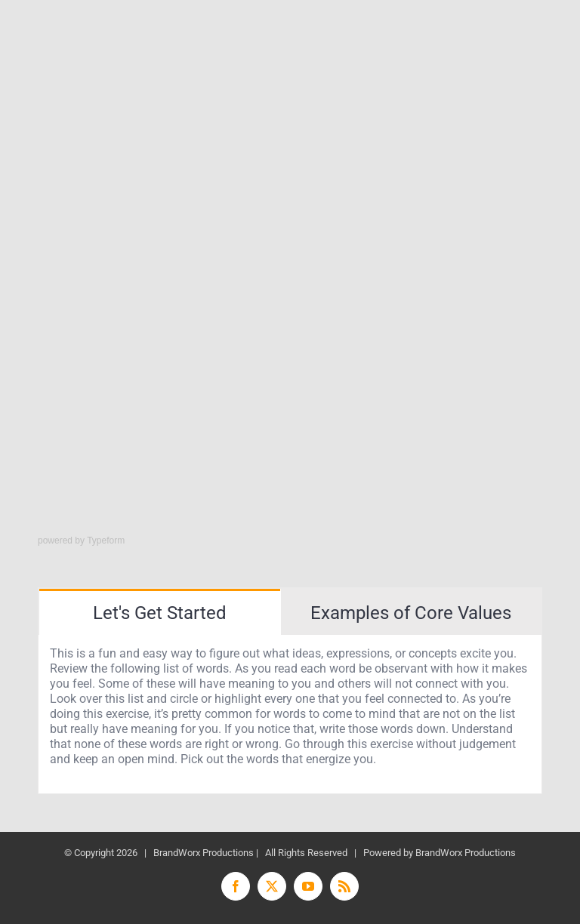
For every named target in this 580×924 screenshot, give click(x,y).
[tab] (160, 612)
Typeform (106, 541)
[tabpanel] (290, 715)
